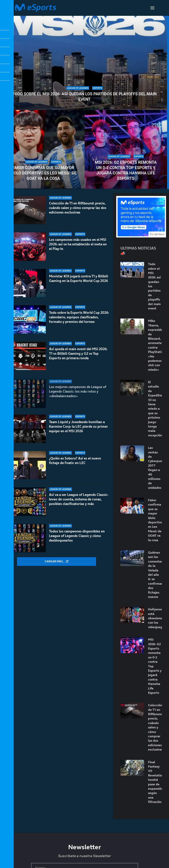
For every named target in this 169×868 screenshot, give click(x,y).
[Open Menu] (152, 8)
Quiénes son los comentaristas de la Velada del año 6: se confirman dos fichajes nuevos (155, 575)
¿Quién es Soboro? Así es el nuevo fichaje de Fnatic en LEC (75, 461)
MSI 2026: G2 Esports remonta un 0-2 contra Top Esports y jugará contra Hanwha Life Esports (126, 170)
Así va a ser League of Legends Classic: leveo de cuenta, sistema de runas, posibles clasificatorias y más (79, 499)
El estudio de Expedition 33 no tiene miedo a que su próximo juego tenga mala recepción (155, 409)
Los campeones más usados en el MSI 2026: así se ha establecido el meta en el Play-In (78, 245)
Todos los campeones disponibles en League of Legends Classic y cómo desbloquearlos (77, 536)
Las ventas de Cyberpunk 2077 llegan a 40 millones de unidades (155, 468)
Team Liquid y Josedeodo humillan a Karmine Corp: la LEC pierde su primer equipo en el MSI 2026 (78, 431)
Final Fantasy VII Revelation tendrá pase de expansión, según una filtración (155, 782)
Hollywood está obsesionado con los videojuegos (155, 618)
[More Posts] (57, 562)
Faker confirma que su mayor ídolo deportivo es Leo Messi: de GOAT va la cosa (43, 173)
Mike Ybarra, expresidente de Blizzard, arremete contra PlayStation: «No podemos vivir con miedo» (155, 345)
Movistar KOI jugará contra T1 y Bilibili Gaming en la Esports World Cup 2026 (79, 282)
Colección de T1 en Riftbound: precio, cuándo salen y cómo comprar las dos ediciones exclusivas (78, 208)
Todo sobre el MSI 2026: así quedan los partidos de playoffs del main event (85, 97)
